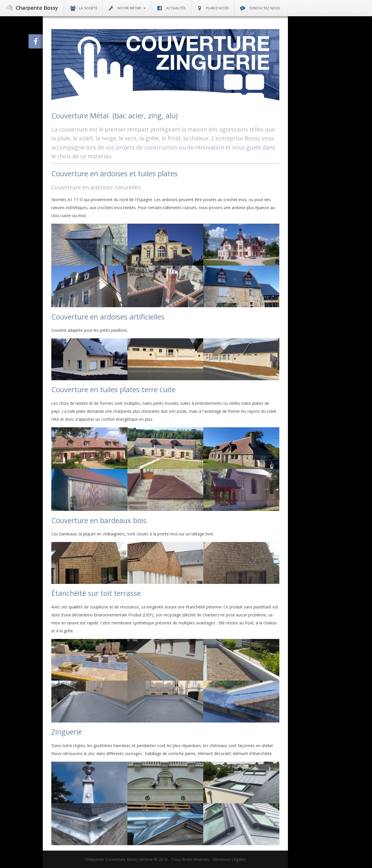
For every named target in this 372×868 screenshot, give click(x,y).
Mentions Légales (229, 859)
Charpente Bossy (32, 8)
